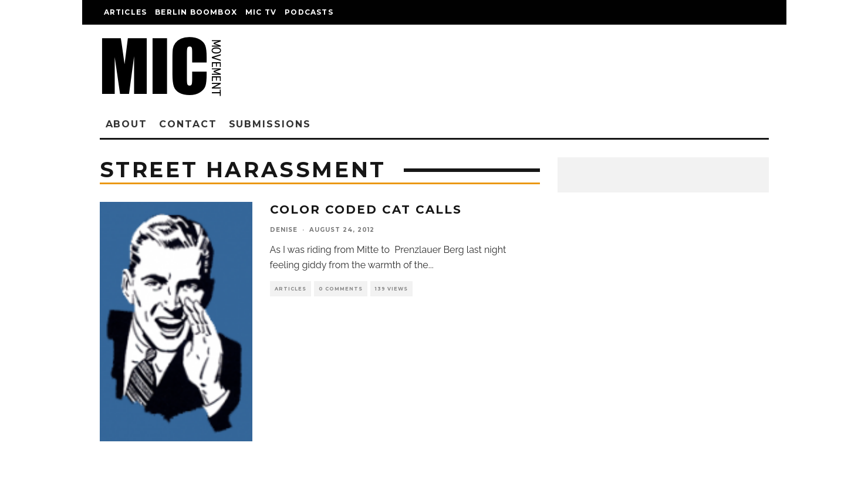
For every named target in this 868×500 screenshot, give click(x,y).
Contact (188, 124)
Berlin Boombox (196, 12)
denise (284, 230)
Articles (126, 12)
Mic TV (261, 12)
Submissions (270, 124)
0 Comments (341, 289)
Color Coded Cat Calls (366, 210)
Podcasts (309, 12)
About (127, 124)
